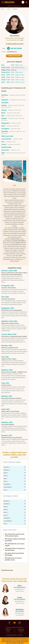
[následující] (24, 171)
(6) (5, 524)
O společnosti (8, 629)
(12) (6, 512)
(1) (6, 476)
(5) (6, 473)
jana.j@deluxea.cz (12, 52)
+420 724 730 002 (20, 603)
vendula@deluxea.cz (20, 589)
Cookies (21, 632)
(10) (6, 515)
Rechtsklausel (21, 630)
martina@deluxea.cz (20, 601)
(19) (7, 501)
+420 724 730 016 (20, 591)
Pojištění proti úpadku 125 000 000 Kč (15, 627)
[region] (15, 171)
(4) (7, 470)
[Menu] (26, 2)
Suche (8, 632)
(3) (6, 509)
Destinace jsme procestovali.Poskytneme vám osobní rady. (15, 580)
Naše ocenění (21, 629)
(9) (7, 467)
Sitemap (8, 630)
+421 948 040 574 (20, 615)
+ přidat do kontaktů (14, 56)
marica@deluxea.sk (20, 613)
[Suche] (23, 2)
